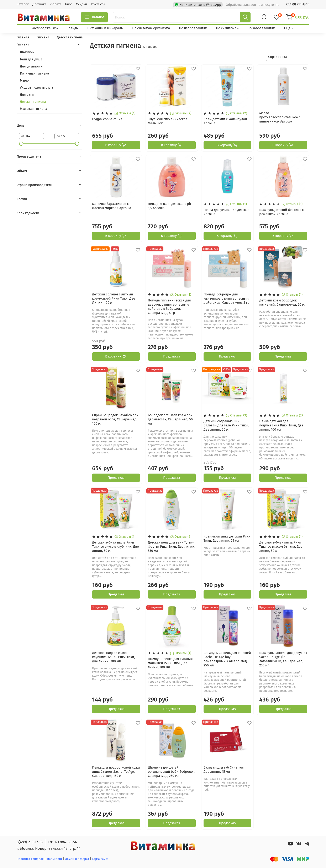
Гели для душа (31, 59)
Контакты (98, 4)
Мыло (24, 80)
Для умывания (31, 66)
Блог (69, 4)
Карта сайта (100, 859)
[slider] (21, 144)
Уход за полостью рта (37, 88)
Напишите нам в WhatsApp (198, 4)
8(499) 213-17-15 (30, 842)
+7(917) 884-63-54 (62, 842)
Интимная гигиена (35, 73)
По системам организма (151, 28)
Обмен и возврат (77, 859)
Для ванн (27, 95)
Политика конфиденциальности (39, 859)
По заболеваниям (261, 28)
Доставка (40, 4)
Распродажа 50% (45, 28)
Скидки (81, 4)
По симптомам (227, 28)
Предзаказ (172, 356)
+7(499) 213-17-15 (298, 4)
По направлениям (193, 28)
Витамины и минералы (105, 28)
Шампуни (27, 52)
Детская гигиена (33, 102)
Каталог (23, 4)
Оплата (56, 4)
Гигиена (23, 44)
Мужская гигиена (34, 109)
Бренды (73, 28)
